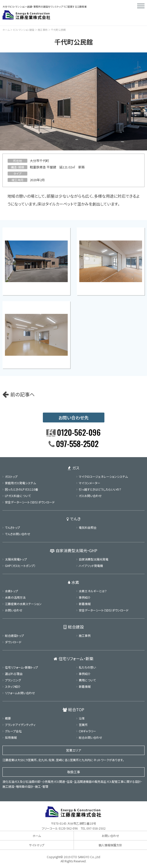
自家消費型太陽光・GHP (74, 550)
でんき (74, 519)
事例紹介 (85, 597)
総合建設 (74, 627)
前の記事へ (23, 394)
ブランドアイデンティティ (20, 725)
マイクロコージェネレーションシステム (103, 476)
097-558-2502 (96, 828)
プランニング (13, 680)
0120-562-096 (68, 828)
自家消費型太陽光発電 (94, 559)
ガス (73, 468)
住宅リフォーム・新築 (73, 659)
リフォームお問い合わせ (20, 693)
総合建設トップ (14, 635)
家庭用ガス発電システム (20, 483)
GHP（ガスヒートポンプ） (20, 566)
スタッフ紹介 (13, 686)
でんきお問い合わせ (18, 534)
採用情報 (11, 737)
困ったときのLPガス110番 (22, 489)
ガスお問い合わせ (90, 496)
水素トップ (11, 591)
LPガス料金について (18, 496)
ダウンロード (13, 642)
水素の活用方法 (15, 597)
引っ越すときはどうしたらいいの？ (100, 489)
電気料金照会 (88, 527)
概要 (8, 718)
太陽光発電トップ (16, 559)
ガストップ (11, 476)
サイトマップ (37, 845)
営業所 (83, 725)
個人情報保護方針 (110, 845)
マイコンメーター (90, 483)
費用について (87, 680)
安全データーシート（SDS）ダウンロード (30, 502)
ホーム (6, 30)
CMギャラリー (87, 731)
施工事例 (43, 30)
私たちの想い (87, 667)
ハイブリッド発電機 (91, 566)
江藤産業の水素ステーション (23, 604)
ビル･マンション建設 (24, 30)
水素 (74, 582)
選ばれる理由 (14, 674)
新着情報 (85, 604)
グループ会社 (13, 731)
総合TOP (73, 709)
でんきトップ (12, 527)
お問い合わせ (14, 610)
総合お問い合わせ (90, 737)
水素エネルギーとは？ (93, 591)
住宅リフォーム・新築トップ (21, 667)
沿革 (82, 718)
